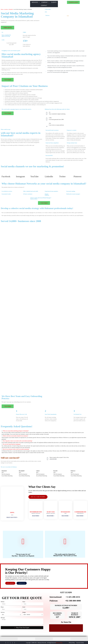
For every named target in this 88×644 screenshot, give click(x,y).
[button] (44, 431)
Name (24, 601)
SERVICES (36, 2)
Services (3, 612)
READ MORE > (51, 515)
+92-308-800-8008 (73, 600)
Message (3, 617)
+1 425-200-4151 (73, 597)
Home (2, 9)
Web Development (6, 474)
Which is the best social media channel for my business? (16, 436)
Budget (24, 612)
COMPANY (45, 2)
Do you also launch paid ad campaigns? (12, 444)
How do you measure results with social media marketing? (16, 449)
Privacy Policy (59, 642)
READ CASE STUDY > (12, 517)
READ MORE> (36, 515)
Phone (2, 607)
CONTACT (44, 6)
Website (3, 601)
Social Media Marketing (7, 476)
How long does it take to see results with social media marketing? (18, 441)
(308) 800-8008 (53, 459)
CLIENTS (54, 2)
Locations (6, 9)
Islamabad (11, 9)
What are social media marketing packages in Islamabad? (16, 431)
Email (24, 607)
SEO (3, 472)
